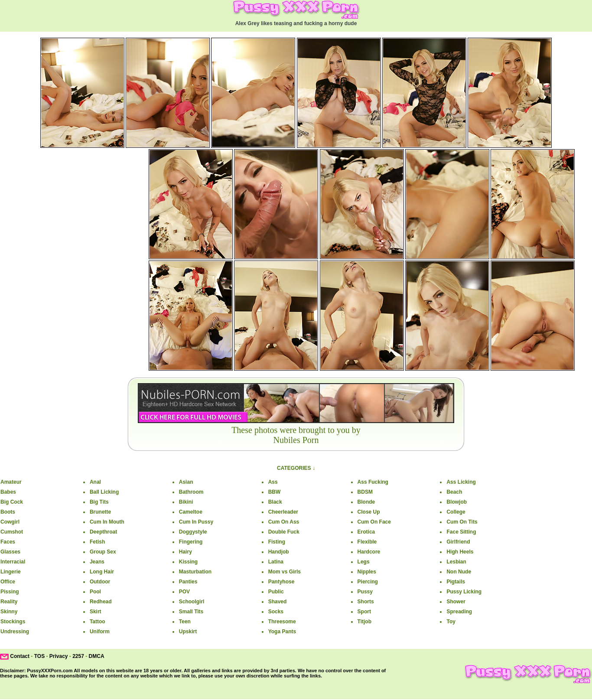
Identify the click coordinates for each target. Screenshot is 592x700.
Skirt (96, 612)
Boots (8, 512)
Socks (276, 612)
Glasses (10, 552)
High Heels (460, 552)
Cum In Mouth (107, 522)
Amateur (11, 482)
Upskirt (188, 632)
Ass (273, 482)
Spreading (459, 612)
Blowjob (457, 502)
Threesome (282, 622)
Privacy (59, 656)
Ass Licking (461, 482)
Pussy (365, 592)
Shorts (366, 602)
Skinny (9, 612)
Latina (276, 562)
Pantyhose (281, 582)
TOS (39, 656)
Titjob (364, 622)
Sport (364, 612)
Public (276, 592)
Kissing (188, 562)
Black (275, 502)
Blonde (366, 502)
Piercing (368, 582)
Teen (185, 622)
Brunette (100, 512)
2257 (78, 656)
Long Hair (102, 572)
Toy (451, 622)
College (456, 512)
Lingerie (11, 572)
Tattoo (98, 622)
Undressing (15, 632)
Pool (95, 592)
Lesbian (456, 562)
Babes (8, 492)
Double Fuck (284, 532)
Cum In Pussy (196, 522)
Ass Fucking (373, 482)
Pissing (10, 592)
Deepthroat (103, 532)
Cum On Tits (462, 522)
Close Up (369, 512)
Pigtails (456, 582)
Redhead (101, 602)
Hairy (185, 552)
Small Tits (191, 612)
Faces (8, 542)
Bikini (186, 502)
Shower (456, 602)
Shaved (278, 602)
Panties (188, 582)
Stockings (13, 622)
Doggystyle (193, 532)
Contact (20, 656)
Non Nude (459, 572)
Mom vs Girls (285, 572)
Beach (454, 492)
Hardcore (369, 552)
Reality (9, 602)
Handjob (279, 552)
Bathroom (191, 492)
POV (184, 592)
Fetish (97, 542)
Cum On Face (374, 522)
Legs (364, 562)
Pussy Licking (464, 592)
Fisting (277, 542)
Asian (186, 482)
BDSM (365, 492)
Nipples (367, 572)
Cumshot (12, 532)
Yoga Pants (282, 632)
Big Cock (12, 502)
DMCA (97, 656)
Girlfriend (458, 542)
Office (8, 582)
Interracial (13, 562)
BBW (275, 492)
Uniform (100, 632)
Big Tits (99, 502)
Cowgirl (10, 522)
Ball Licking (104, 492)
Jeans (97, 562)
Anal (95, 482)
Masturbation (195, 572)
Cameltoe (191, 512)
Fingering (191, 542)
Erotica (366, 532)
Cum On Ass (284, 522)
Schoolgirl (192, 602)
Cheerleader (283, 512)
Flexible (367, 542)
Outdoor (100, 582)
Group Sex (103, 552)
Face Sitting (461, 532)
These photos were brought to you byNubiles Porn (296, 435)
